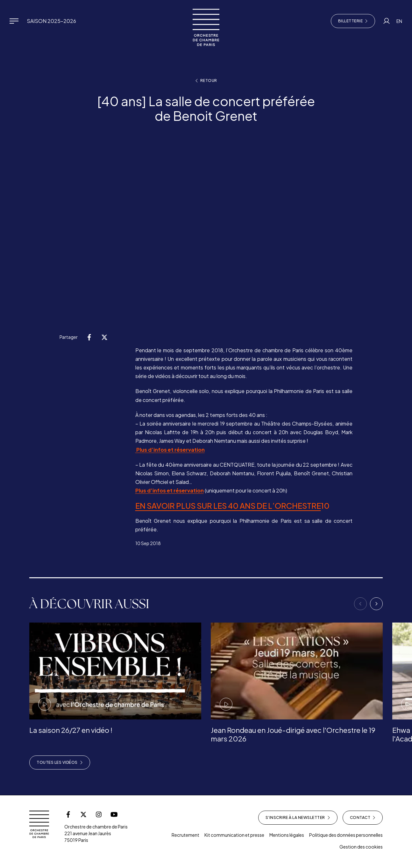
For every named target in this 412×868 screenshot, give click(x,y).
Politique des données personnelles (346, 835)
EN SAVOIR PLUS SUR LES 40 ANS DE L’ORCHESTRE (228, 506)
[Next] (376, 604)
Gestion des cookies (361, 847)
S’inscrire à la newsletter (298, 818)
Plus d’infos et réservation (170, 450)
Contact (363, 818)
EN (399, 21)
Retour (206, 81)
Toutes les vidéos (60, 762)
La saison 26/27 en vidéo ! (71, 730)
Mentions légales (287, 835)
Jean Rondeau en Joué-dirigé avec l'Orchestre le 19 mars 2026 (293, 734)
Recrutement (185, 835)
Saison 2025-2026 (51, 21)
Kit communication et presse (234, 835)
